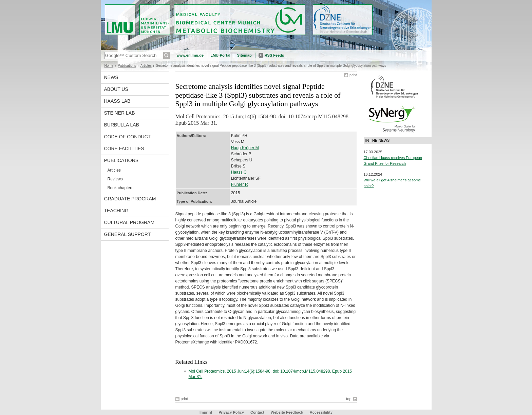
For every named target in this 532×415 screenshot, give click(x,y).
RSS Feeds (274, 55)
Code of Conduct (128, 137)
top (349, 399)
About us (116, 89)
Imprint (206, 412)
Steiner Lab (120, 113)
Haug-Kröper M (245, 148)
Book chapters (121, 188)
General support (128, 234)
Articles (146, 66)
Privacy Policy (231, 412)
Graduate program (130, 199)
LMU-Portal (220, 55)
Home (109, 66)
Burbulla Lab (122, 125)
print (353, 75)
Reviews (115, 179)
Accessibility (321, 412)
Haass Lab (117, 101)
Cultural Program (129, 222)
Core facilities (124, 149)
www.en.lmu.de (190, 55)
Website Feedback (287, 412)
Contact (257, 412)
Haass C (239, 172)
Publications (127, 66)
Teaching (116, 211)
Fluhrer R (240, 184)
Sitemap (244, 55)
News (111, 77)
